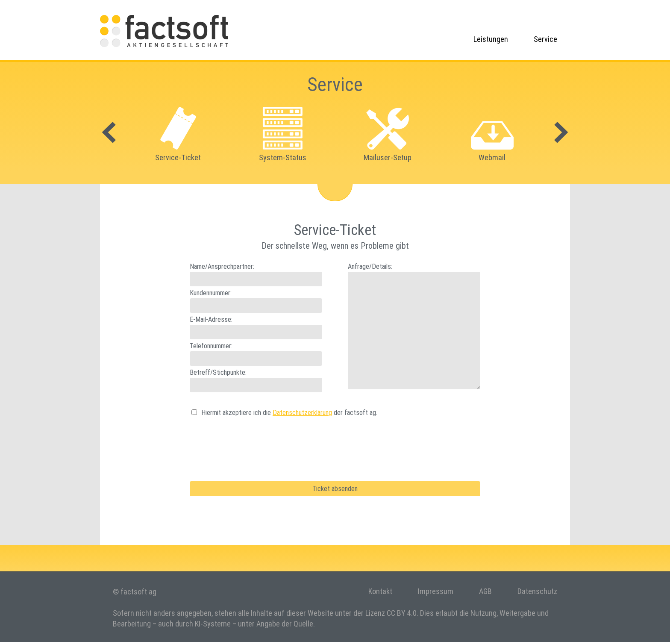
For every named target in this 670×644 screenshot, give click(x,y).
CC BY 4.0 (402, 613)
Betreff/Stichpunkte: (218, 372)
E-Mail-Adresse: (211, 319)
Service (545, 39)
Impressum (436, 591)
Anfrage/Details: (370, 266)
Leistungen (491, 39)
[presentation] (255, 443)
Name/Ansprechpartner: (222, 266)
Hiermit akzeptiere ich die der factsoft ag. (289, 412)
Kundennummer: (211, 293)
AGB (485, 591)
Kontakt (380, 591)
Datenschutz (537, 591)
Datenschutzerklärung (302, 412)
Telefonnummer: (211, 346)
